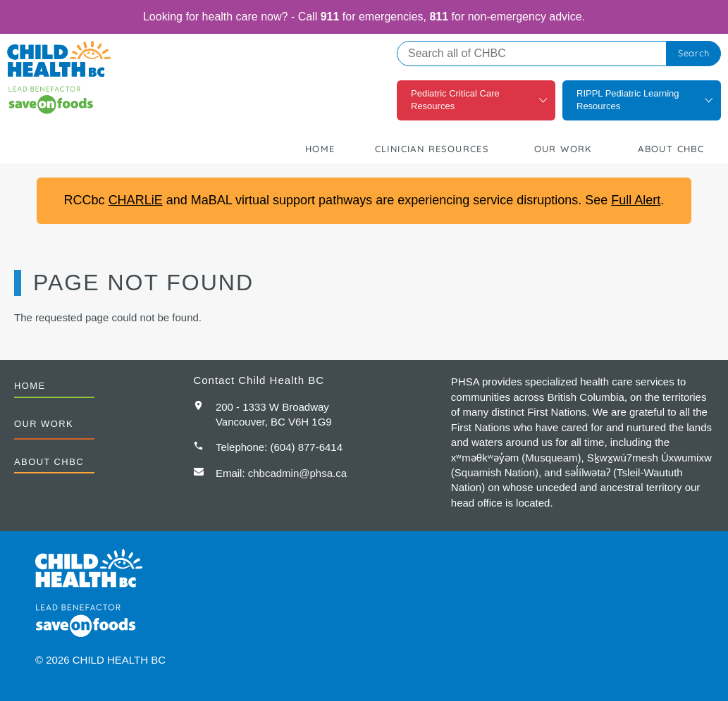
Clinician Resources (432, 149)
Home (320, 149)
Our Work (563, 149)
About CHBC (671, 149)
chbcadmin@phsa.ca (297, 473)
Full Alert (636, 200)
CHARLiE (136, 200)
